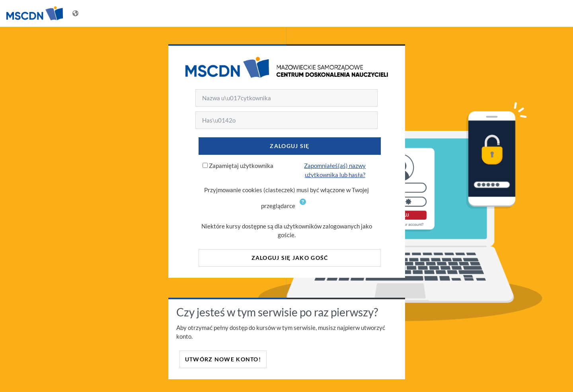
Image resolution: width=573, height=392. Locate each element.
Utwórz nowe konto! (223, 359)
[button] (304, 207)
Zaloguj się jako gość (290, 258)
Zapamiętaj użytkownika (241, 166)
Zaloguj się (289, 146)
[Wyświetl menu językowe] (76, 13)
